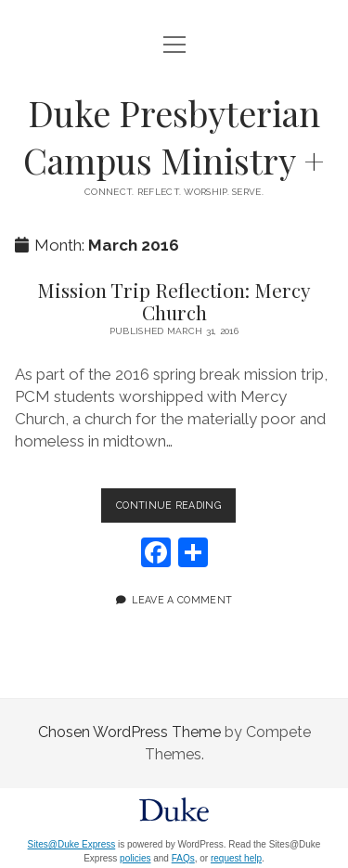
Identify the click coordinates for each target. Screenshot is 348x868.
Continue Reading (176, 509)
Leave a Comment (182, 600)
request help (236, 858)
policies (135, 858)
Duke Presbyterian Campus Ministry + (174, 136)
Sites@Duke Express (72, 844)
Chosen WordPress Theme (129, 732)
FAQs (183, 858)
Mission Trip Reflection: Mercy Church (174, 301)
